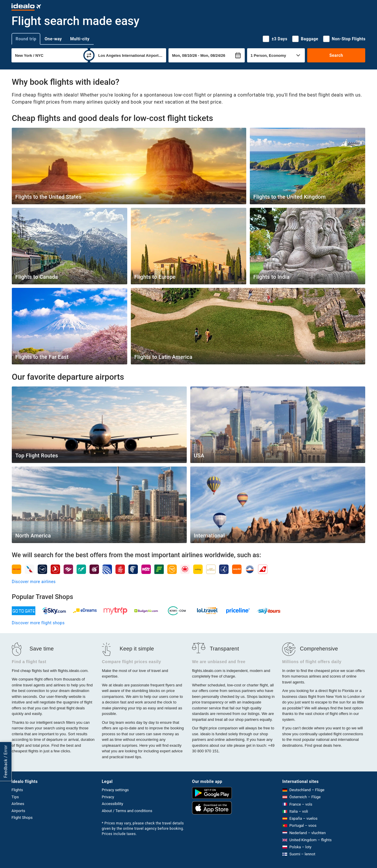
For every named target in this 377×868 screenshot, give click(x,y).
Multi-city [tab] (80, 39)
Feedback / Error (6, 762)
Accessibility (113, 804)
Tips (15, 797)
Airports (18, 811)
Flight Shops (22, 818)
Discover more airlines (34, 582)
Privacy (108, 797)
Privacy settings (115, 790)
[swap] (89, 55)
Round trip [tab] (26, 39)
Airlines (18, 804)
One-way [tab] (53, 39)
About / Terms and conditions (127, 811)
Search (336, 55)
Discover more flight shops (38, 623)
